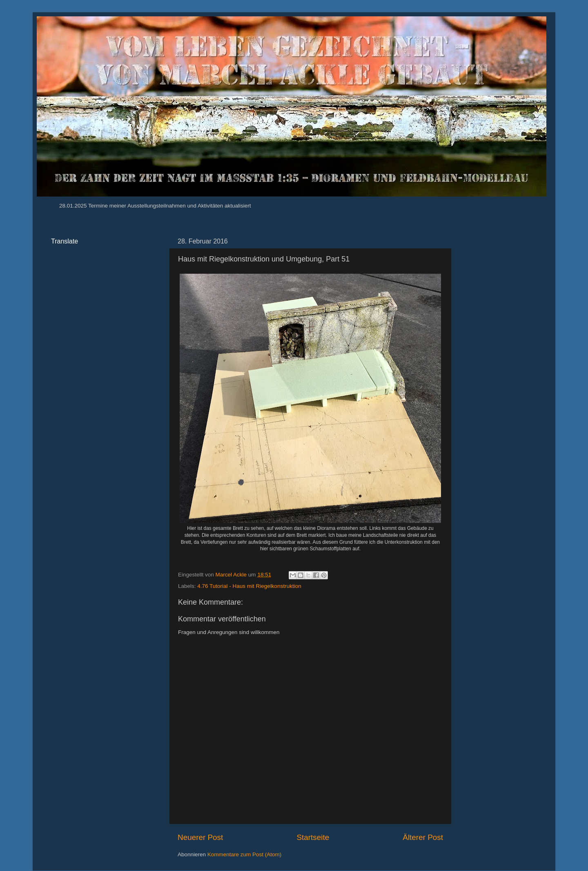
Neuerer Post (200, 837)
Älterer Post (423, 837)
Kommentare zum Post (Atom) (245, 854)
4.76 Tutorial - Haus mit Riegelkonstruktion (249, 586)
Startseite (313, 837)
